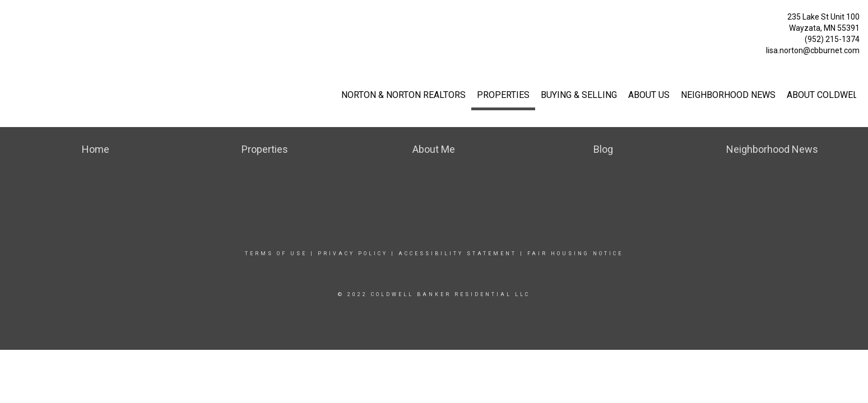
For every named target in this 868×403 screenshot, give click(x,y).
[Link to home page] (11, 20)
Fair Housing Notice (575, 254)
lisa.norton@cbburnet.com (813, 50)
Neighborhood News (728, 95)
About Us (649, 95)
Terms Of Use (276, 254)
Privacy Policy (353, 254)
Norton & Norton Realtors (403, 95)
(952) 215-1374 (832, 39)
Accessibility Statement (458, 254)
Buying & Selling (579, 95)
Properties (503, 95)
